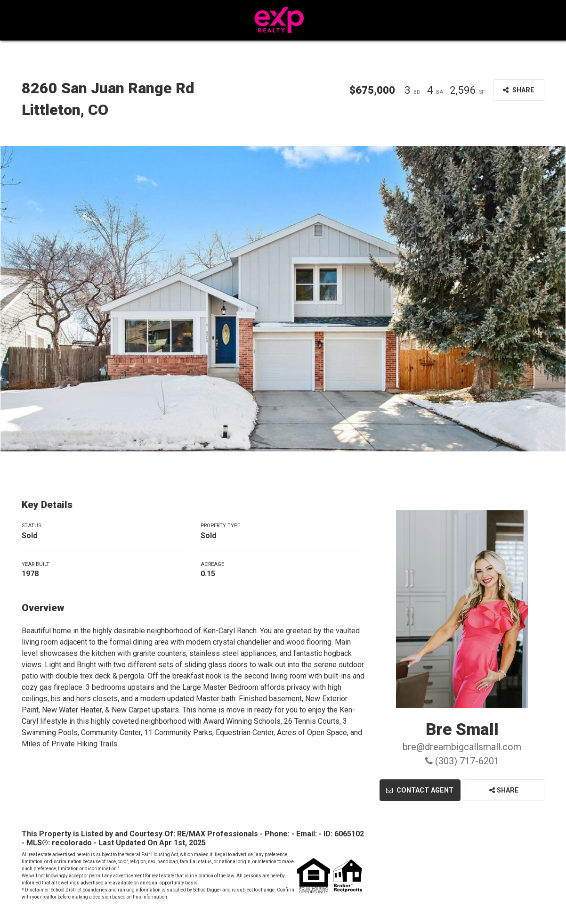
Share (504, 790)
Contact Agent (420, 790)
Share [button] (519, 90)
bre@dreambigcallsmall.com (462, 747)
